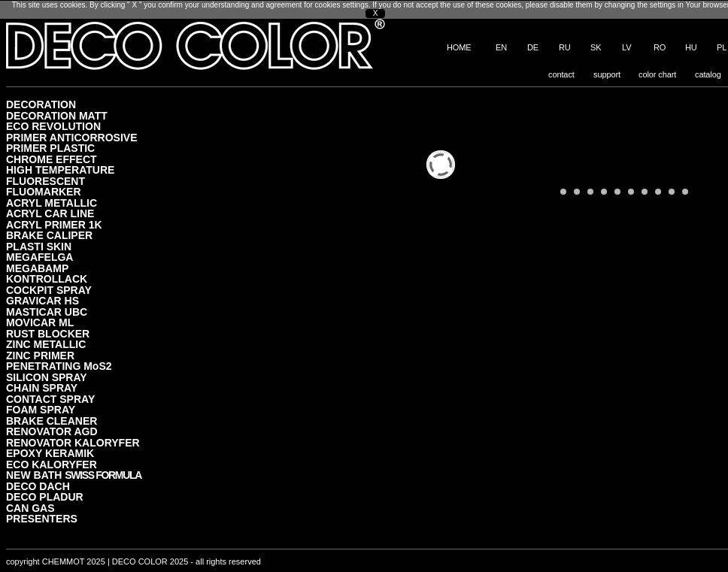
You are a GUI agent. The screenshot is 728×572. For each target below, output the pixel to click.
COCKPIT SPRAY (49, 290)
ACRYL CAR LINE (50, 213)
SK (596, 47)
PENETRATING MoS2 (59, 366)
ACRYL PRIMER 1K (54, 224)
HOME (459, 47)
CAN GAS (30, 508)
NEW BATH (74, 475)
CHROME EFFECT (52, 159)
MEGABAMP (37, 268)
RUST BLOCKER (48, 333)
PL (722, 47)
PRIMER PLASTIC (50, 148)
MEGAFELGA (39, 257)
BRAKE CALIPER (49, 235)
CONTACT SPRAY (50, 399)
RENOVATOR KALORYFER (73, 442)
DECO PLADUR (45, 496)
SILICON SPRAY (47, 377)
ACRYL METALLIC (52, 203)
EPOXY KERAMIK (50, 453)
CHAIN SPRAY (42, 387)
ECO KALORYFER (52, 464)
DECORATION (41, 104)
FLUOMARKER (44, 191)
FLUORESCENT (45, 181)
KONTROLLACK (47, 278)
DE (533, 47)
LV (626, 47)
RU (565, 47)
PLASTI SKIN (39, 246)
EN (501, 47)
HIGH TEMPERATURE (60, 169)
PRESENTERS (42, 518)
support (607, 74)
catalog (708, 74)
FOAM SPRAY (41, 409)
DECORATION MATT (57, 115)
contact (561, 74)
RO (660, 47)
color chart (657, 74)
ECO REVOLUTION (53, 126)
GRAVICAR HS (42, 300)
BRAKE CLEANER (52, 421)
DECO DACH (38, 486)
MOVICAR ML (40, 322)
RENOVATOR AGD (52, 431)
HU (691, 47)
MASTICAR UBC (47, 312)
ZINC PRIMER (40, 355)
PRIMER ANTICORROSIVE (72, 137)
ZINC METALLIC (46, 344)
